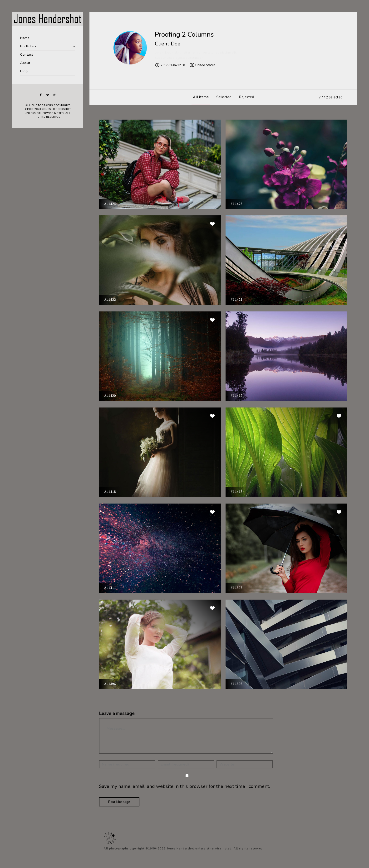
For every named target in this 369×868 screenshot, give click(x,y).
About (25, 63)
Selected (223, 97)
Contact (27, 55)
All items (200, 97)
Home (25, 38)
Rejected (246, 97)
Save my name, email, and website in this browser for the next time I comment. (184, 786)
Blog (24, 71)
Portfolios (28, 46)
